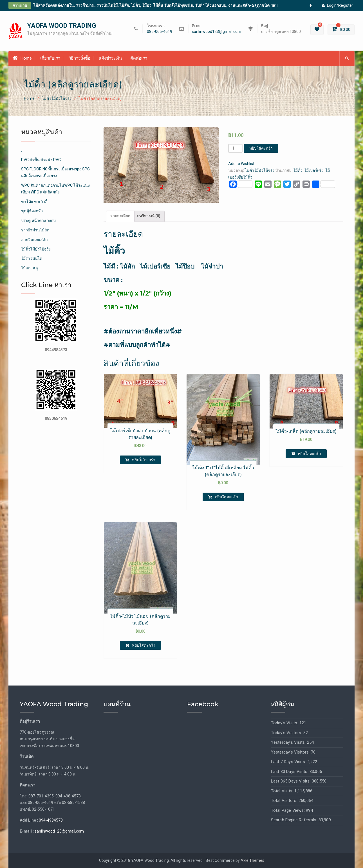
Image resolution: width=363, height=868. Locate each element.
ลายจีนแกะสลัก (34, 240)
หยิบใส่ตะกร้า (261, 148)
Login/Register (338, 5)
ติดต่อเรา (139, 58)
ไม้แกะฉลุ (30, 268)
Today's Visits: (285, 723)
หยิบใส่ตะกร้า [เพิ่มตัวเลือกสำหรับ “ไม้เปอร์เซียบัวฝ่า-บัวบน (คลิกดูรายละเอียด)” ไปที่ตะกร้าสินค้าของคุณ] (144, 460)
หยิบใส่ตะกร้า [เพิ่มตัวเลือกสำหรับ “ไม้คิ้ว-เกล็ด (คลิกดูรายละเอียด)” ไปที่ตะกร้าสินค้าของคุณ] (309, 454)
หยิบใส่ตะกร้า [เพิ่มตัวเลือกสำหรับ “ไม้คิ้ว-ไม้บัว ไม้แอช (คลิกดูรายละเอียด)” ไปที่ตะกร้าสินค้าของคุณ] (144, 645)
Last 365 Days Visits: (291, 781)
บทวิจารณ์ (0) (149, 216)
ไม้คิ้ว (298, 170)
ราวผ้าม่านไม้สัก (35, 230)
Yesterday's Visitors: (291, 752)
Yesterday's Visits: (289, 742)
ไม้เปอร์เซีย (314, 170)
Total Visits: (283, 791)
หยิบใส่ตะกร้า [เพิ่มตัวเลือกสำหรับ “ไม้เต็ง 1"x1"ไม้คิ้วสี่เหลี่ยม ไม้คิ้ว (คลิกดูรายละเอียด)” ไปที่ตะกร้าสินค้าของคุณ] (226, 497)
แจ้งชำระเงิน (110, 58)
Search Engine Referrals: (295, 820)
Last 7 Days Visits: (289, 762)
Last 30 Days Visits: (290, 772)
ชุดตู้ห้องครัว (32, 211)
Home (22, 58)
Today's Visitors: (287, 733)
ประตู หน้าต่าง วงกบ (38, 220)
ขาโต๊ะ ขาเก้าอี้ (34, 202)
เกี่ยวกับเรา (50, 58)
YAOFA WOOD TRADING (62, 26)
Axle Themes (252, 860)
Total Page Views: (289, 810)
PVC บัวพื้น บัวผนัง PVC (41, 160)
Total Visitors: (285, 801)
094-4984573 (51, 820)
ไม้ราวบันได (32, 258)
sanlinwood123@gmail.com (217, 32)
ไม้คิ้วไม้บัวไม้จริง (57, 98)
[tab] (120, 216)
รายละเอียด (120, 216)
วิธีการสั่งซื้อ (79, 58)
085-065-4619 (160, 32)
